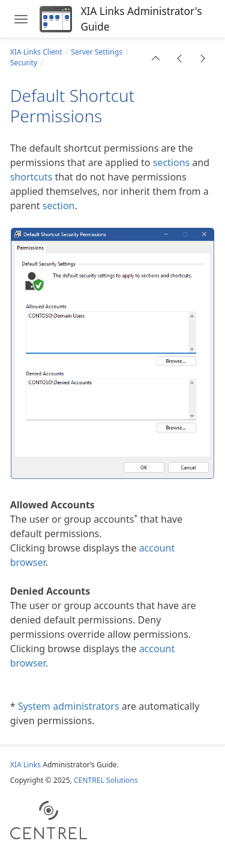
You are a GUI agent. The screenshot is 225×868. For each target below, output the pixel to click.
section (59, 206)
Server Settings (97, 52)
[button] (156, 58)
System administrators (69, 706)
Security (24, 63)
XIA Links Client (36, 52)
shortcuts (31, 177)
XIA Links (25, 765)
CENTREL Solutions (106, 780)
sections (172, 162)
